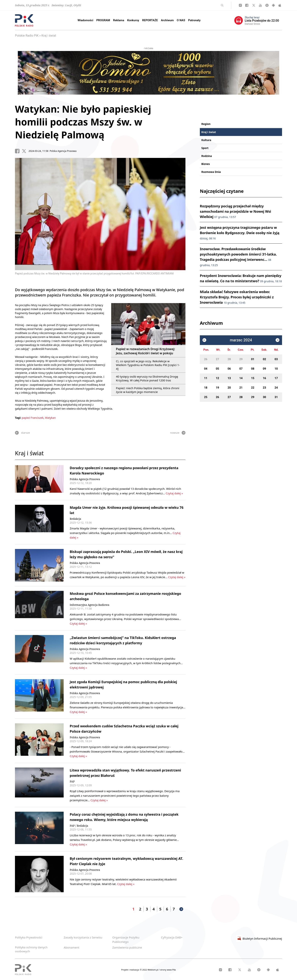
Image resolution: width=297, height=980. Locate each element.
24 (276, 388)
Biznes (206, 164)
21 (241, 388)
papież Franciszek (33, 418)
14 (241, 378)
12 (217, 378)
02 (264, 359)
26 (206, 359)
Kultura (206, 140)
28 (229, 359)
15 (253, 378)
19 (217, 388)
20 (229, 388)
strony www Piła (168, 970)
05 (217, 369)
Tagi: (18, 418)
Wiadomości (85, 20)
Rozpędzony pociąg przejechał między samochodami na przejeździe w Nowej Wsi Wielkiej (235, 211)
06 (229, 369)
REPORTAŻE (150, 20)
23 (264, 388)
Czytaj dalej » (174, 493)
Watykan (50, 418)
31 (276, 397)
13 (229, 378)
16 (264, 378)
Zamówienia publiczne (127, 947)
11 (206, 378)
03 (276, 359)
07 (241, 369)
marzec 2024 (241, 340)
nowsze (178, 433)
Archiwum (167, 20)
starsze (22, 433)
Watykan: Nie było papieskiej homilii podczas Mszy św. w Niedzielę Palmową (83, 122)
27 (217, 359)
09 (264, 369)
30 (264, 397)
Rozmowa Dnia (211, 172)
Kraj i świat (49, 36)
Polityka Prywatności (29, 937)
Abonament (72, 947)
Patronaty (194, 20)
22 (253, 388)
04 (206, 369)
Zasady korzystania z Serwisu (83, 937)
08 (253, 369)
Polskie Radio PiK (27, 36)
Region (206, 124)
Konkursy (133, 20)
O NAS (181, 20)
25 (206, 397)
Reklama (119, 20)
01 (253, 359)
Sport (205, 148)
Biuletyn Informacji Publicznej (259, 938)
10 (276, 369)
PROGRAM (103, 20)
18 (206, 388)
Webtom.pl (153, 970)
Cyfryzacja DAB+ (172, 937)
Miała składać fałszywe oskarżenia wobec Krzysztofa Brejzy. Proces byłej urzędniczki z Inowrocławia (237, 297)
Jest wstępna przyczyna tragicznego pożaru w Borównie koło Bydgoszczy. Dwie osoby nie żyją (240, 233)
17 (276, 378)
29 (241, 359)
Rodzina (207, 156)
